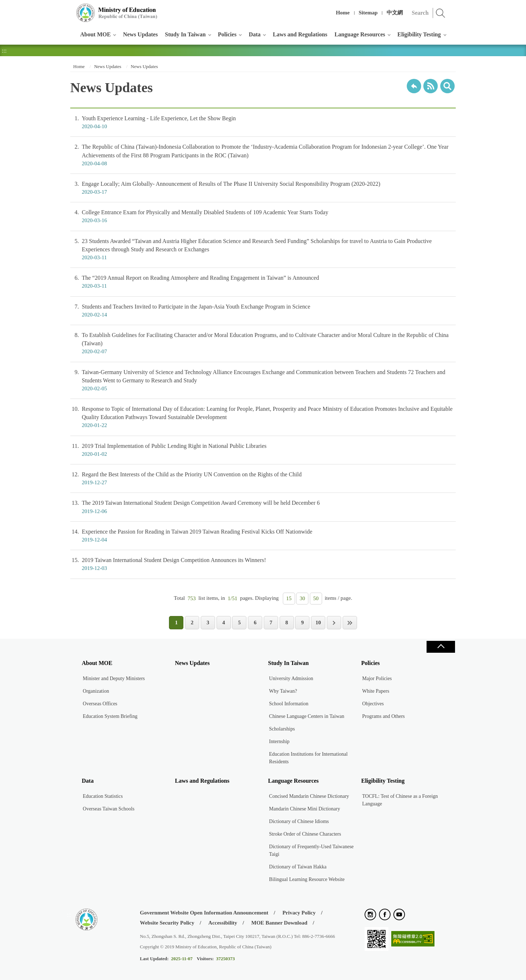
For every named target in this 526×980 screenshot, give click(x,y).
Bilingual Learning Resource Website (307, 879)
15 (289, 598)
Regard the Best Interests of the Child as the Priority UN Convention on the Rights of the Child (263, 478)
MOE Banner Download (279, 923)
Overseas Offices (100, 704)
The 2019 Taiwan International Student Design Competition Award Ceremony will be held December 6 (263, 507)
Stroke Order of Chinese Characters (305, 834)
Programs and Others (383, 716)
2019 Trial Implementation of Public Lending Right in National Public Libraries (263, 450)
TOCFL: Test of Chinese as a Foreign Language (400, 800)
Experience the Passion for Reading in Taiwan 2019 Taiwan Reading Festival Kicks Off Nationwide (263, 536)
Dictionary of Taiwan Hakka (298, 867)
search (447, 86)
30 (302, 598)
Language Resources (360, 34)
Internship (279, 741)
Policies (227, 34)
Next (334, 623)
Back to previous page (414, 86)
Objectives (373, 704)
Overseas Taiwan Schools (109, 809)
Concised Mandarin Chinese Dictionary (309, 796)
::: (69, 9)
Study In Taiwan (185, 34)
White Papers (376, 691)
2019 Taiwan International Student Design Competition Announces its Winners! (263, 564)
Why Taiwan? (283, 691)
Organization (96, 691)
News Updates (140, 34)
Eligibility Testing (419, 34)
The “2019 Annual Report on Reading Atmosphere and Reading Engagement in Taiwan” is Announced (263, 282)
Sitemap (368, 13)
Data (255, 34)
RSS (431, 86)
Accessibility (223, 923)
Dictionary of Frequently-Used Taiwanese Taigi (311, 850)
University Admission (291, 678)
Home (343, 13)
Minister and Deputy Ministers (114, 678)
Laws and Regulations (300, 34)
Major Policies (377, 678)
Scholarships (282, 729)
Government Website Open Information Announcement (204, 913)
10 (318, 622)
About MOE (96, 34)
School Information (289, 704)
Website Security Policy (167, 923)
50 (316, 598)
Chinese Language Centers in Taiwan (307, 716)
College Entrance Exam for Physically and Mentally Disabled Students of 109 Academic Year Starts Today (263, 216)
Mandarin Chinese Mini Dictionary (305, 809)
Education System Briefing (110, 716)
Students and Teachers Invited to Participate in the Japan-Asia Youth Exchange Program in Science (263, 311)
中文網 (395, 13)
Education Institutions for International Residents (308, 758)
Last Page (350, 623)
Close (441, 647)
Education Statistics (103, 796)
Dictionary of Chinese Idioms (299, 821)
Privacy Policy (299, 913)
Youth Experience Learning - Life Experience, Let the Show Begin (263, 122)
